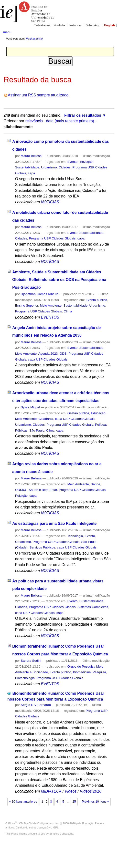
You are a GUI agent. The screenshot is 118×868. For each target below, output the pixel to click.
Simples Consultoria (61, 834)
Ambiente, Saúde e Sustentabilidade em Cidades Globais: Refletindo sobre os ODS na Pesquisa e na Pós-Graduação (59, 280)
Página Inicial (34, 39)
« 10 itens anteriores (23, 802)
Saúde (95, 484)
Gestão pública (78, 413)
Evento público (97, 300)
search (110, 32)
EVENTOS (50, 317)
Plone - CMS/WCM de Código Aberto (31, 823)
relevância (34, 121)
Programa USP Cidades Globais (52, 238)
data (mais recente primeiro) (70, 121)
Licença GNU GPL (47, 827)
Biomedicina (82, 672)
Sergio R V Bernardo (36, 705)
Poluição (21, 496)
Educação (98, 413)
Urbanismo (49, 167)
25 (74, 802)
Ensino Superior (27, 305)
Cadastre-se (42, 25)
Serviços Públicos (42, 547)
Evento (73, 162)
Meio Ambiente (51, 305)
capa (32, 173)
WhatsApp (93, 25)
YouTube (60, 25)
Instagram (76, 25)
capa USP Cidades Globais (48, 359)
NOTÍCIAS (50, 202)
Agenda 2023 (48, 354)
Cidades (65, 167)
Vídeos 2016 (91, 791)
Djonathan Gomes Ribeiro (40, 294)
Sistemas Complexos (93, 607)
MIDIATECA (51, 791)
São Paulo (37, 430)
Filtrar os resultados (83, 115)
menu (7, 32)
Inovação (86, 162)
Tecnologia (75, 536)
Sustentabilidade (27, 167)
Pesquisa (99, 672)
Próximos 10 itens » (95, 802)
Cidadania (46, 419)
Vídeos (70, 791)
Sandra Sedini (31, 661)
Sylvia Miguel (30, 407)
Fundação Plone (92, 823)
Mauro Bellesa (31, 156)
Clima (68, 311)
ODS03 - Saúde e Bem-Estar (36, 490)
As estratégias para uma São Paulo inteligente (54, 523)
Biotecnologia (25, 678)
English (109, 25)
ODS (63, 354)
